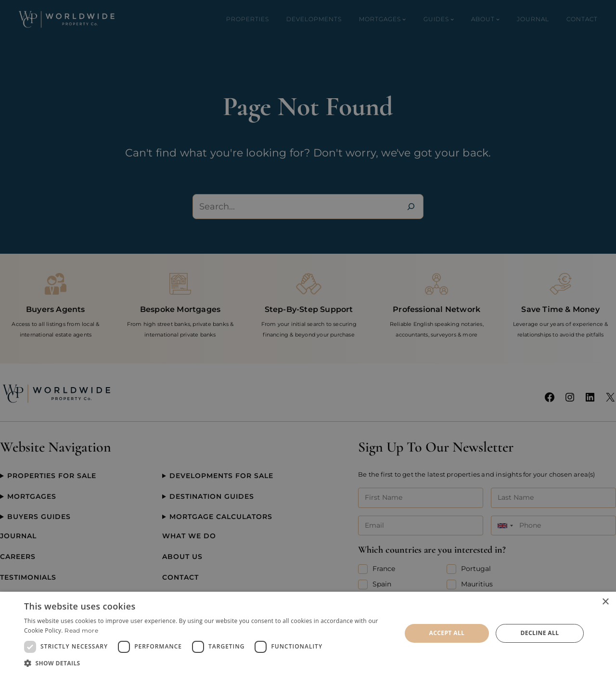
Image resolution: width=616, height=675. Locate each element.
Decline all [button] (540, 633)
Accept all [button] (447, 633)
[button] (207, 663)
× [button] (605, 602)
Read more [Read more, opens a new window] (81, 630)
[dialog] (308, 633)
